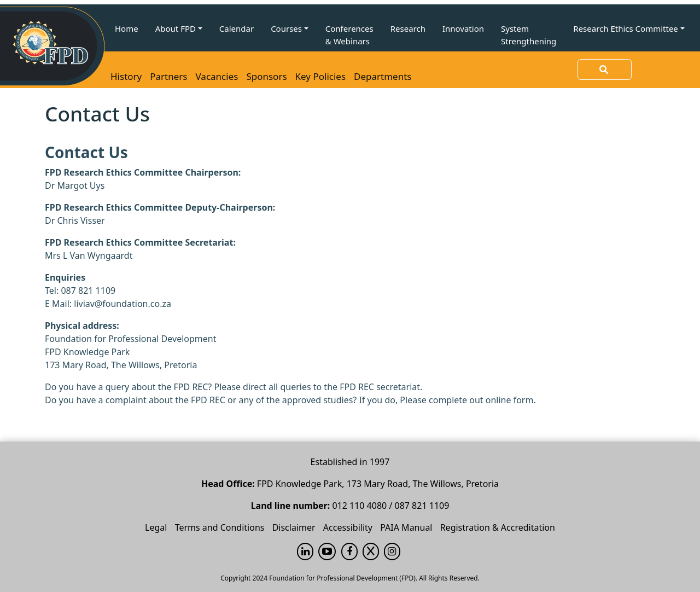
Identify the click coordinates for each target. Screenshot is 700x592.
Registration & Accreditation (498, 527)
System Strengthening (529, 35)
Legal (156, 527)
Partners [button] (168, 76)
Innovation (463, 28)
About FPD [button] (176, 28)
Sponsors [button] (266, 76)
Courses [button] (286, 28)
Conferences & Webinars (349, 35)
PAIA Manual (406, 527)
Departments (383, 76)
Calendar (237, 28)
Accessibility (348, 527)
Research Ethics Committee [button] (626, 28)
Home (127, 28)
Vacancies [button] (217, 76)
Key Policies (320, 76)
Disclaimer (294, 527)
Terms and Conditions (220, 527)
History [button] (126, 76)
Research (408, 28)
